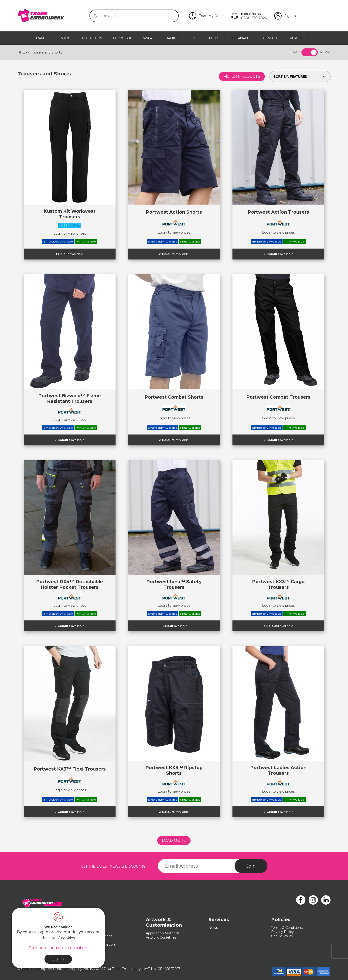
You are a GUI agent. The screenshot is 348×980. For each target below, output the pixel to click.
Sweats (149, 38)
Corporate (123, 38)
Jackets (173, 38)
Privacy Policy (282, 932)
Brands (41, 38)
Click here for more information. (58, 948)
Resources (299, 38)
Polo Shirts (92, 38)
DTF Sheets (270, 38)
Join (251, 866)
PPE (194, 38)
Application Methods (163, 933)
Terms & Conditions (287, 928)
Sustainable (241, 38)
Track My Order (212, 16)
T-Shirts (65, 38)
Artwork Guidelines (161, 937)
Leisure (214, 38)
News (213, 928)
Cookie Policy (282, 936)
